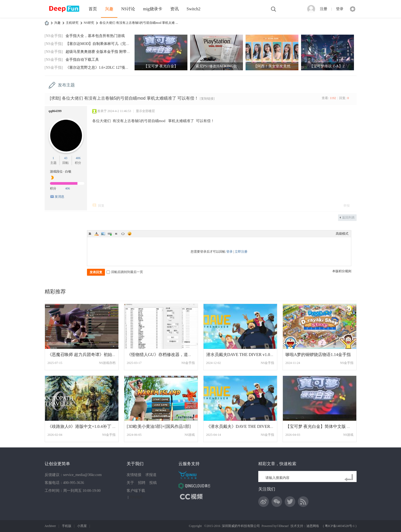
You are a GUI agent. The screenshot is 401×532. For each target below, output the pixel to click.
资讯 (174, 9)
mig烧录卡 (153, 9)
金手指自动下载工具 (82, 60)
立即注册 (241, 252)
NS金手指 (188, 363)
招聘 (142, 483)
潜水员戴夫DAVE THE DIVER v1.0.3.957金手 (248, 355)
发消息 (59, 197)
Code (123, 234)
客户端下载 (136, 491)
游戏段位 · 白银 (61, 172)
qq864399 (55, 111)
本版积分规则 (342, 271)
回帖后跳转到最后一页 (125, 272)
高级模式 (342, 234)
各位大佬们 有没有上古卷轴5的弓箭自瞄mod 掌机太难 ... (139, 23)
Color (96, 234)
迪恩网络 (313, 526)
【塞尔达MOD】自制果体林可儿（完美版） (101, 44)
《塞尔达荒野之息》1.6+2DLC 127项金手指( (102, 68)
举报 (347, 206)
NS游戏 (190, 435)
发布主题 (66, 85)
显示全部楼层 (145, 111)
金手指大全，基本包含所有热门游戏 (95, 36)
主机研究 (72, 23)
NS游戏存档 (107, 363)
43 (66, 158)
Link (110, 234)
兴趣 (109, 9)
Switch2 (193, 9)
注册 (324, 9)
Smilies (130, 234)
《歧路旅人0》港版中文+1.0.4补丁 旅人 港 (87, 426)
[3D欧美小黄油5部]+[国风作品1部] (159, 426)
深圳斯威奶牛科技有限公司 (241, 526)
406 (78, 158)
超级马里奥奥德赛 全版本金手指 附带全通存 (102, 52)
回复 (101, 206)
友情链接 (134, 475)
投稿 (153, 483)
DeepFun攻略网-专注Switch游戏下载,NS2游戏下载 (47, 23)
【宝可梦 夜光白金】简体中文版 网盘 (320, 426)
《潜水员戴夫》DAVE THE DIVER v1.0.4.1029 (249, 426)
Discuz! (284, 526)
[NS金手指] (54, 36)
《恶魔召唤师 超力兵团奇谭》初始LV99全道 (89, 355)
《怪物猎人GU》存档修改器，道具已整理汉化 (170, 355)
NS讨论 (128, 9)
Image (103, 234)
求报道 (151, 475)
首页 (93, 9)
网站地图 (136, 497)
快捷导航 (353, 9)
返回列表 (348, 218)
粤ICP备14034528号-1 (340, 526)
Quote (116, 234)
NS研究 (89, 23)
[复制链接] (207, 99)
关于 (130, 483)
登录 (340, 9)
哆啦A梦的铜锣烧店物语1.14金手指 (318, 355)
